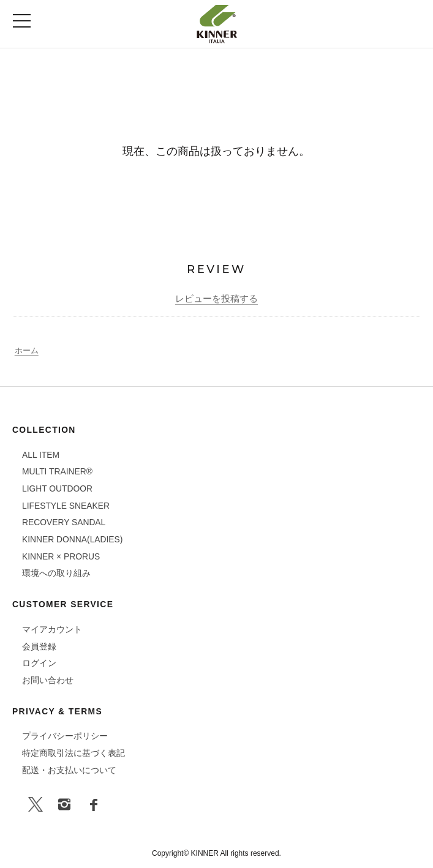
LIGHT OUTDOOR (57, 488)
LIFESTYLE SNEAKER (66, 506)
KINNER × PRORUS (61, 556)
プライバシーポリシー (65, 736)
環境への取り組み (56, 573)
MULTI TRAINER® (57, 471)
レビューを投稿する (217, 298)
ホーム (27, 351)
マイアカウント (52, 629)
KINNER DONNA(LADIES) (72, 539)
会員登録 (39, 646)
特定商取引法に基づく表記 (73, 753)
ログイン (39, 663)
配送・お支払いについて (69, 770)
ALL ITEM (41, 455)
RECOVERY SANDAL (64, 522)
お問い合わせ (48, 680)
